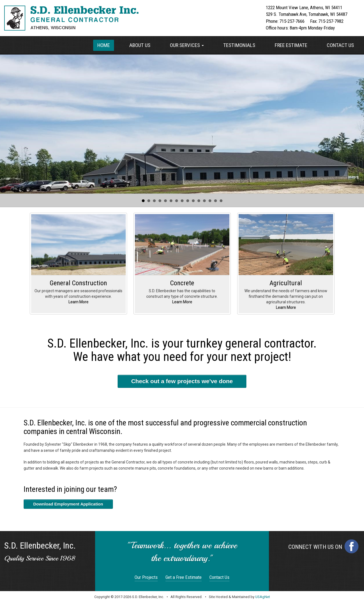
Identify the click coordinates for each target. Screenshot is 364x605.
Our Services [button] (187, 45)
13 (210, 201)
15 (221, 201)
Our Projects (146, 577)
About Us (140, 45)
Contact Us (340, 45)
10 (193, 201)
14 (216, 201)
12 (204, 201)
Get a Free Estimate (184, 577)
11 (199, 201)
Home (104, 45)
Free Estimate (291, 45)
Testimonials (239, 45)
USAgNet (263, 597)
